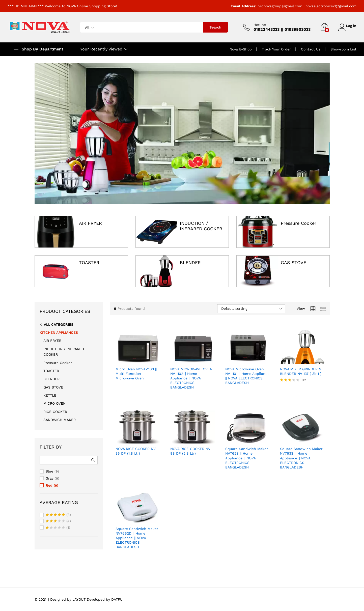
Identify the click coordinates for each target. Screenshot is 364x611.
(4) (58, 521)
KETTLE (50, 395)
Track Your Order (276, 49)
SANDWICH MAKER (60, 420)
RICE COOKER (55, 412)
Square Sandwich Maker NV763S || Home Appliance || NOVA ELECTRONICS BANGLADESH (301, 458)
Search (213, 27)
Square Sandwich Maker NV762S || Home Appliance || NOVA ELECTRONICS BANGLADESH (247, 458)
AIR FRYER (90, 223)
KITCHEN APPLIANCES (59, 332)
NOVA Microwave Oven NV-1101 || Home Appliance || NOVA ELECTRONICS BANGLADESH (247, 376)
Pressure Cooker (299, 223)
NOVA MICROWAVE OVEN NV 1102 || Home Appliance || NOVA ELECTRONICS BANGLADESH (191, 378)
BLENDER (190, 262)
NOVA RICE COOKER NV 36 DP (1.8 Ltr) (136, 451)
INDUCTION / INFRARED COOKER (201, 226)
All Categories (59, 324)
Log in (346, 26)
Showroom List (343, 49)
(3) (58, 515)
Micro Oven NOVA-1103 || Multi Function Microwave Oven (136, 374)
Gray (50, 478)
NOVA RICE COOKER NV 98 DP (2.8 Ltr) (190, 451)
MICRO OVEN (54, 403)
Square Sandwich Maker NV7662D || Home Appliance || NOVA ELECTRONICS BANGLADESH (137, 538)
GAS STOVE (293, 262)
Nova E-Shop (241, 49)
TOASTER (89, 262)
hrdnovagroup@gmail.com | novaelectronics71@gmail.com (307, 6)
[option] (182, 134)
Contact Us (311, 49)
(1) (58, 528)
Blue (49, 471)
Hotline (257, 25)
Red (49, 485)
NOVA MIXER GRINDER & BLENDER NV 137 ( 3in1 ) (301, 371)
